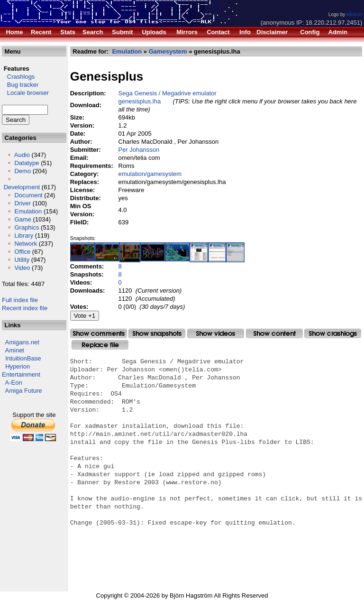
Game (23, 219)
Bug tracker (20, 85)
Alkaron (354, 14)
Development (22, 187)
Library (24, 235)
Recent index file (25, 308)
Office (22, 252)
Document (28, 195)
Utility (22, 260)
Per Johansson (139, 150)
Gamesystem (168, 51)
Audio (22, 155)
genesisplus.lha (140, 101)
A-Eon (14, 383)
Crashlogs (18, 77)
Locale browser (25, 93)
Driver (23, 203)
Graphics (27, 227)
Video (22, 268)
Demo (23, 171)
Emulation (28, 211)
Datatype (27, 163)
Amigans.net (22, 342)
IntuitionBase (23, 358)
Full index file (20, 300)
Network (26, 244)
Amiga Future (24, 391)
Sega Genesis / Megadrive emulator (168, 93)
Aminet (15, 350)
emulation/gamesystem (150, 174)
